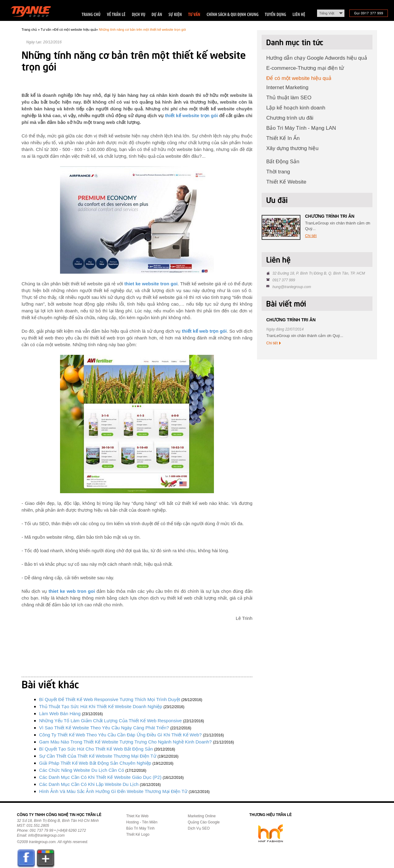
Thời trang (278, 172)
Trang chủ (29, 30)
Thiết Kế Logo (138, 834)
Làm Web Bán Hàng (60, 713)
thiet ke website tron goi (151, 284)
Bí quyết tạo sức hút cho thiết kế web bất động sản (96, 749)
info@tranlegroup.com (46, 835)
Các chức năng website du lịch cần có (82, 770)
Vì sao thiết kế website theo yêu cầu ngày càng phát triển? (104, 728)
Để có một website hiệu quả (75, 30)
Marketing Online (202, 816)
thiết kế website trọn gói (191, 115)
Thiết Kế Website (286, 182)
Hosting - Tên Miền (142, 822)
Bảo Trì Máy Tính (140, 828)
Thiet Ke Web (137, 816)
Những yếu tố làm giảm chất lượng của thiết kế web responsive (111, 721)
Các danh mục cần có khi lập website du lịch (89, 784)
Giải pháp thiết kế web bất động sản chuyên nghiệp (95, 763)
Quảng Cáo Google (204, 822)
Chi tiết (311, 236)
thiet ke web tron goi (72, 591)
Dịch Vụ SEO (199, 828)
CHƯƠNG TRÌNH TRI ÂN (330, 216)
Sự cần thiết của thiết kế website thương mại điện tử (98, 756)
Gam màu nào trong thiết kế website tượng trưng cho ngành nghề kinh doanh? (125, 742)
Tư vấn (46, 30)
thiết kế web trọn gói (204, 331)
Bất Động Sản (283, 162)
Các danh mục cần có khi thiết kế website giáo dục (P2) (100, 777)
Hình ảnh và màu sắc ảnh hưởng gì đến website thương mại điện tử (113, 791)
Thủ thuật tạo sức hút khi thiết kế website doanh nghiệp (101, 706)
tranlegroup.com (42, 842)
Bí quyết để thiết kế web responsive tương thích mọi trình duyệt (110, 699)
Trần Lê (34, 13)
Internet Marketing (287, 87)
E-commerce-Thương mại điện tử (305, 68)
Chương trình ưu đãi (290, 118)
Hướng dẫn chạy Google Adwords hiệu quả (317, 58)
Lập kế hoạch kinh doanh (296, 108)
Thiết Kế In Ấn (283, 138)
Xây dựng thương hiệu (292, 148)
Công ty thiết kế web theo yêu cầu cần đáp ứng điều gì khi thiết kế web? (120, 735)
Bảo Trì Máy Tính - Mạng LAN (301, 128)
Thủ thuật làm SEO (289, 98)
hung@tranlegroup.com (292, 287)
